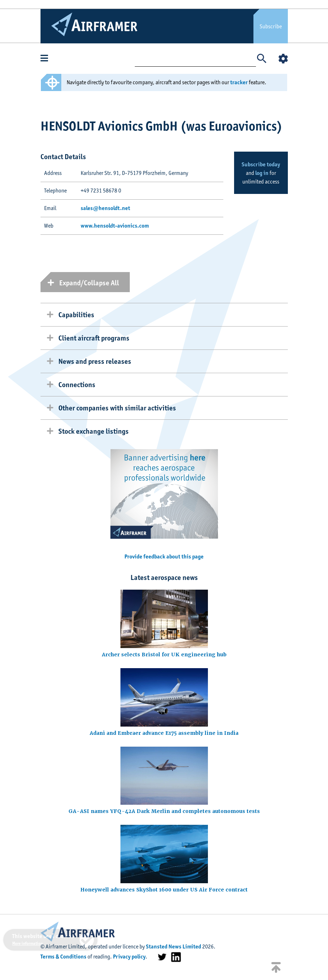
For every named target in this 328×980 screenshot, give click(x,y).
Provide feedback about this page (164, 556)
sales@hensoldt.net (105, 208)
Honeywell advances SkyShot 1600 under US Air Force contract (164, 890)
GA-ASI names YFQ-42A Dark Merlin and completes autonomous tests (164, 811)
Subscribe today (261, 164)
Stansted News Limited (173, 946)
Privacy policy (129, 957)
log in (262, 173)
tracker (239, 82)
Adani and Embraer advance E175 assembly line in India (164, 733)
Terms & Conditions (63, 957)
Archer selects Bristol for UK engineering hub (164, 655)
